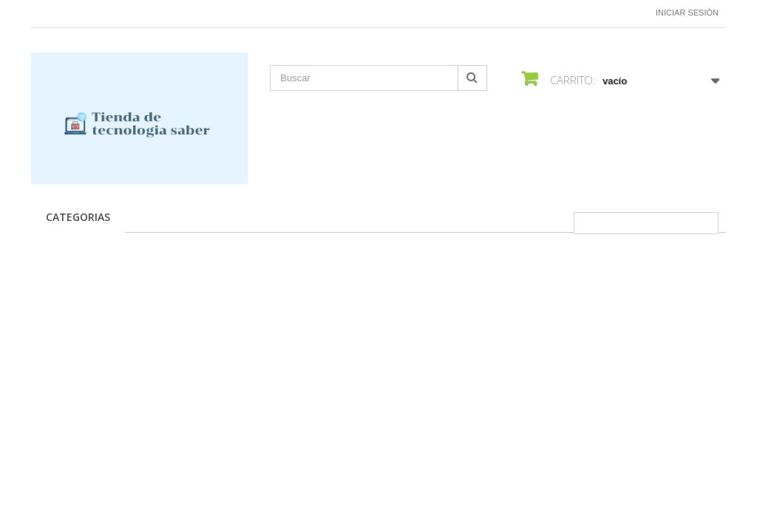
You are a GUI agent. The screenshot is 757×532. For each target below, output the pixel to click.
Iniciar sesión (687, 13)
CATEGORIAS (78, 217)
